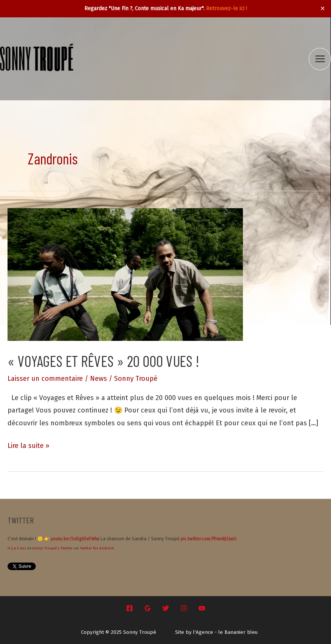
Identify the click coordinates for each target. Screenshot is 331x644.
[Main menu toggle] (320, 59)
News (98, 379)
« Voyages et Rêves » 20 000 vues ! (103, 361)
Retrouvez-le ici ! (227, 8)
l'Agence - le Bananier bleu (225, 632)
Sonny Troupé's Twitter (53, 548)
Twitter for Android (97, 548)
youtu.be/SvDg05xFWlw (75, 539)
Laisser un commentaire (45, 379)
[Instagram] (184, 608)
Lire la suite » (28, 446)
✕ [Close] (323, 9)
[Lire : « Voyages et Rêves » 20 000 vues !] (125, 274)
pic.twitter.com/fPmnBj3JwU (209, 539)
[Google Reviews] (148, 608)
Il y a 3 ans (17, 548)
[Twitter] (166, 608)
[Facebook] (130, 608)
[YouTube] (202, 608)
